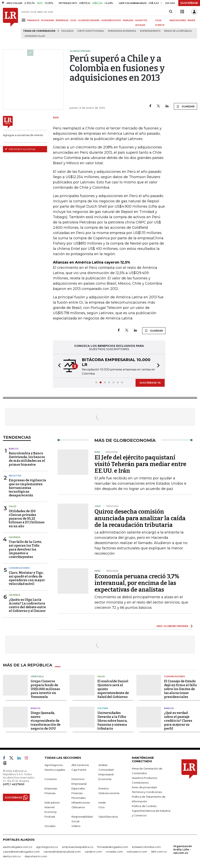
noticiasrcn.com (137, 852)
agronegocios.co (47, 847)
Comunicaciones (19, 568)
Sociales (50, 826)
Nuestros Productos (144, 778)
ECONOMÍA (48, 20)
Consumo (51, 779)
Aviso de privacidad (144, 787)
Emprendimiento (150, 31)
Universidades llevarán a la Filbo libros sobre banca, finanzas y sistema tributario (112, 721)
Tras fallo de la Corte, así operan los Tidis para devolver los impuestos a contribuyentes (25, 549)
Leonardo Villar (35, 36)
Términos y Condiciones (147, 792)
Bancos (14, 449)
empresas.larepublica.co (78, 847)
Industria (15, 476)
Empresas (51, 788)
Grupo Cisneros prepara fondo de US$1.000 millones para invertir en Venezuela (45, 689)
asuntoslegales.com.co (18, 847)
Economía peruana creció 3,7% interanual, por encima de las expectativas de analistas (137, 583)
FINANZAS (33, 20)
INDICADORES (178, 20)
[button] (58, 366)
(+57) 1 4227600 (14, 784)
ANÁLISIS (128, 20)
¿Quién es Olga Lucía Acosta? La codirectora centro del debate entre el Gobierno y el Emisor (27, 605)
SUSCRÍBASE (189, 3)
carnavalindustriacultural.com (62, 852)
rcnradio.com (114, 852)
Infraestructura (81, 803)
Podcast (50, 817)
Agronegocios (54, 765)
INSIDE (192, 20)
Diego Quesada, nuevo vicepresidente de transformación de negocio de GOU (46, 721)
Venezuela (37, 676)
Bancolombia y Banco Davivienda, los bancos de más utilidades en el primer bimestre (27, 459)
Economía (105, 779)
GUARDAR (185, 106)
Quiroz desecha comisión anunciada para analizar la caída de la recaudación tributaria (140, 518)
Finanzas (50, 793)
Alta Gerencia (80, 765)
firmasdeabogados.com (113, 847)
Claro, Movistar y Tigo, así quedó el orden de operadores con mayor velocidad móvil (27, 578)
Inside (102, 803)
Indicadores (52, 803)
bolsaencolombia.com (146, 847)
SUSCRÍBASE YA (150, 383)
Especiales (78, 788)
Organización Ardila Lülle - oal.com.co (183, 849)
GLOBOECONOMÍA (89, 20)
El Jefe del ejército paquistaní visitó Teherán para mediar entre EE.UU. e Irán (140, 464)
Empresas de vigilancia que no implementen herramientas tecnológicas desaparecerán (27, 488)
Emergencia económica (122, 31)
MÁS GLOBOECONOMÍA (172, 626)
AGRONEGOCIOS (111, 20)
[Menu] (24, 20)
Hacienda (15, 537)
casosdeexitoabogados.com (21, 852)
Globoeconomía (109, 793)
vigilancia (67, 31)
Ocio (102, 807)
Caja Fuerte (79, 770)
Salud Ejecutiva (108, 817)
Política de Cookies (144, 806)
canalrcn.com (93, 852)
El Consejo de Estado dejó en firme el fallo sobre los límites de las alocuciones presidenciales (180, 689)
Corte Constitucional (91, 31)
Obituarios (78, 807)
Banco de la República (178, 31)
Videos (76, 826)
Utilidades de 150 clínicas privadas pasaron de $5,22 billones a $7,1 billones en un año (27, 519)
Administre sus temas (20, 149)
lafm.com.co (159, 852)
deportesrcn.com (36, 856)
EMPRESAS (62, 20)
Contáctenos (140, 783)
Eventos (104, 788)
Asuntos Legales (55, 770)
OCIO (73, 20)
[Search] (171, 12)
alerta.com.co (12, 856)
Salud (13, 506)
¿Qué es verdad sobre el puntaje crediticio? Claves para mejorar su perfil (178, 721)
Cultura (103, 708)
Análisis (103, 765)
